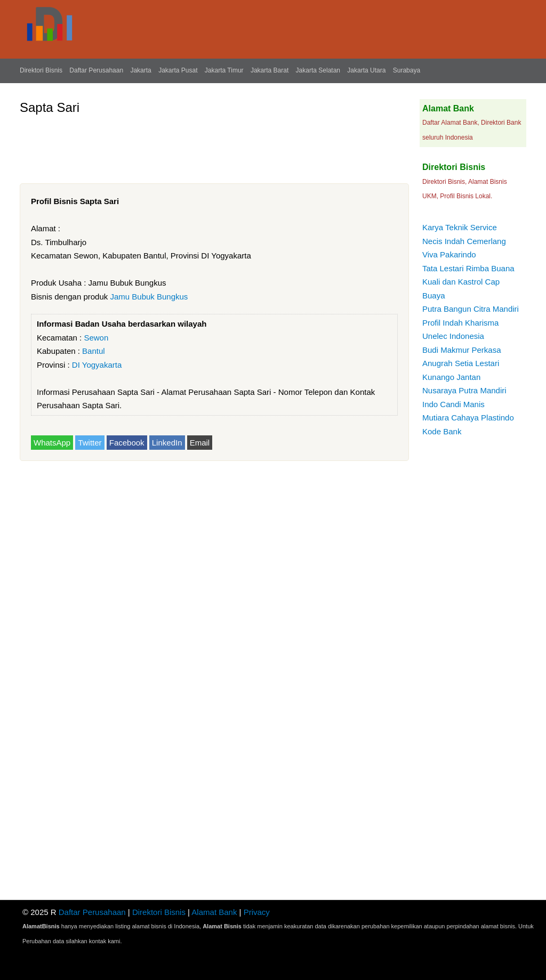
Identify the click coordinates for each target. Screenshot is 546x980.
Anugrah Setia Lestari (461, 363)
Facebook (127, 443)
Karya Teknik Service (460, 227)
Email (200, 443)
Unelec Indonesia (453, 336)
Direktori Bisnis (41, 70)
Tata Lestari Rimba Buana (468, 268)
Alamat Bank (214, 912)
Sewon (96, 338)
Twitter (90, 443)
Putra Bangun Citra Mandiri (471, 309)
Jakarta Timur (224, 70)
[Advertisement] (214, 145)
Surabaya (407, 70)
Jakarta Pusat (178, 70)
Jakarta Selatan (318, 70)
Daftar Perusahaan (96, 70)
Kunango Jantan (451, 377)
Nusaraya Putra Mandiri (464, 390)
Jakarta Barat (270, 70)
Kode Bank (442, 431)
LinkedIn (167, 443)
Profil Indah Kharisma (460, 323)
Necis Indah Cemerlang (464, 241)
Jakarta (140, 70)
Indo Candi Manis (453, 404)
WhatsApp (52, 443)
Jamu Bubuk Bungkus (149, 297)
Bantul (94, 351)
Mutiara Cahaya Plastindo (468, 418)
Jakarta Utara (366, 70)
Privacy (257, 912)
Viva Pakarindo (449, 254)
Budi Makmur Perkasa (462, 350)
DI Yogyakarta (97, 365)
